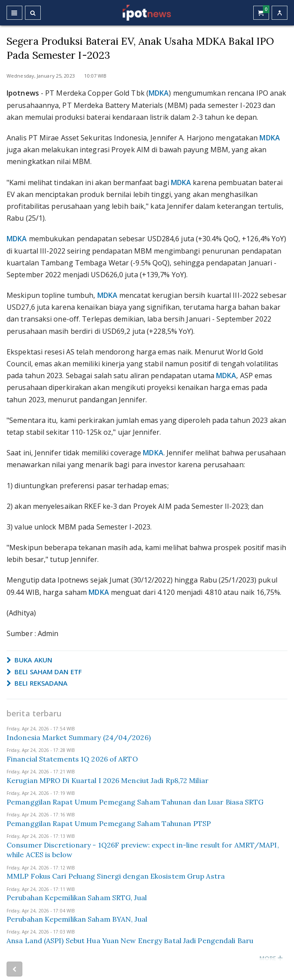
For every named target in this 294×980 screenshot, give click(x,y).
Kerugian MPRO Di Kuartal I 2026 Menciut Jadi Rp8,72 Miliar (108, 780)
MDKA (159, 93)
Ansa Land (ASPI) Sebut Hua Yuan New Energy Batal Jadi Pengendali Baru (130, 941)
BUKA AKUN (29, 660)
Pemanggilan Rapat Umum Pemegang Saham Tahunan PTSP (109, 823)
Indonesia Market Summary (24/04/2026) (79, 737)
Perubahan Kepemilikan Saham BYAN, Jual (77, 919)
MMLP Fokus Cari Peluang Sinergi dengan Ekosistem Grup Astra (116, 876)
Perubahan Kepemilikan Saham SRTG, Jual (77, 898)
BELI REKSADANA (37, 683)
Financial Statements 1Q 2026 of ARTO (72, 759)
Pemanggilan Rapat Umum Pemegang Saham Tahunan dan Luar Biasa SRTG (135, 802)
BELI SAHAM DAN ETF (44, 672)
